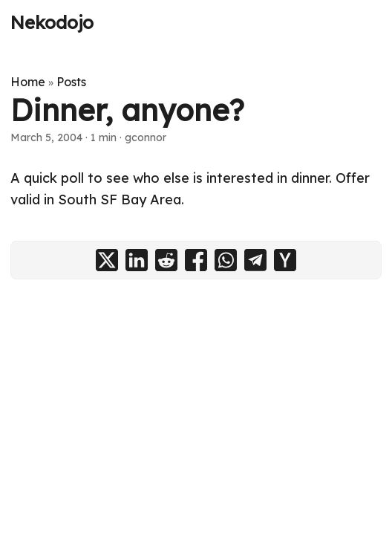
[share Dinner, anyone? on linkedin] (137, 260)
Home (28, 82)
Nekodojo (52, 22)
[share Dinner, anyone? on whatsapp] (226, 260)
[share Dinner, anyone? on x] (107, 260)
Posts (71, 82)
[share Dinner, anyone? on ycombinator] (285, 260)
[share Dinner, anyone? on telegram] (255, 260)
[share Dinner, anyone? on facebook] (196, 260)
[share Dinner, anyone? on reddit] (166, 260)
